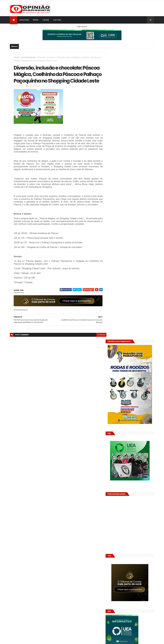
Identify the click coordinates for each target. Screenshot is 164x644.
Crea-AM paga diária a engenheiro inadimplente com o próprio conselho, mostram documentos (137, 373)
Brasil (36, 20)
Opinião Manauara (122, 409)
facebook (99, 344)
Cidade (46, 20)
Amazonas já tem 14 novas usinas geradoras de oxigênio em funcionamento (135, 395)
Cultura (57, 20)
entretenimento (28, 57)
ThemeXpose (24, 641)
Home (16, 57)
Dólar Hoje (114, 471)
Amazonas (24, 20)
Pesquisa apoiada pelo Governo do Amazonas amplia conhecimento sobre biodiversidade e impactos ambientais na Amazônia (137, 384)
